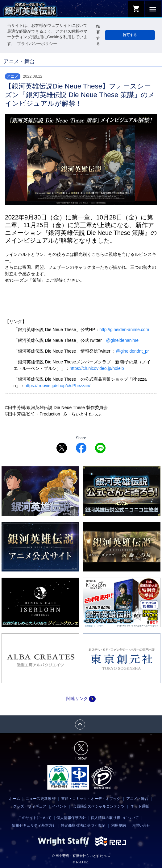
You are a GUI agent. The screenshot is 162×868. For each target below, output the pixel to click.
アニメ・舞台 (137, 799)
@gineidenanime (122, 340)
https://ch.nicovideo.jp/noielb (97, 368)
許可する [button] (130, 35)
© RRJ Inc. (81, 862)
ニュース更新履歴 (40, 799)
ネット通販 (140, 806)
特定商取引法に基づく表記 (83, 825)
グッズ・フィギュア (30, 806)
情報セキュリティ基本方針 (34, 825)
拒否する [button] (98, 35)
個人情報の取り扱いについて (115, 817)
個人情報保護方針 (71, 817)
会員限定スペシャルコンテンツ (99, 806)
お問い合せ (141, 825)
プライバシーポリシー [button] (37, 44)
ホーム (15, 799)
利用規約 (118, 825)
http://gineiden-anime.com (124, 330)
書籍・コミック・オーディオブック (91, 799)
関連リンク (81, 698)
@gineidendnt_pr (133, 351)
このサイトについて (35, 817)
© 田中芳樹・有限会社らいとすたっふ (81, 855)
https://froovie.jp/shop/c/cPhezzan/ (58, 386)
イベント (60, 806)
